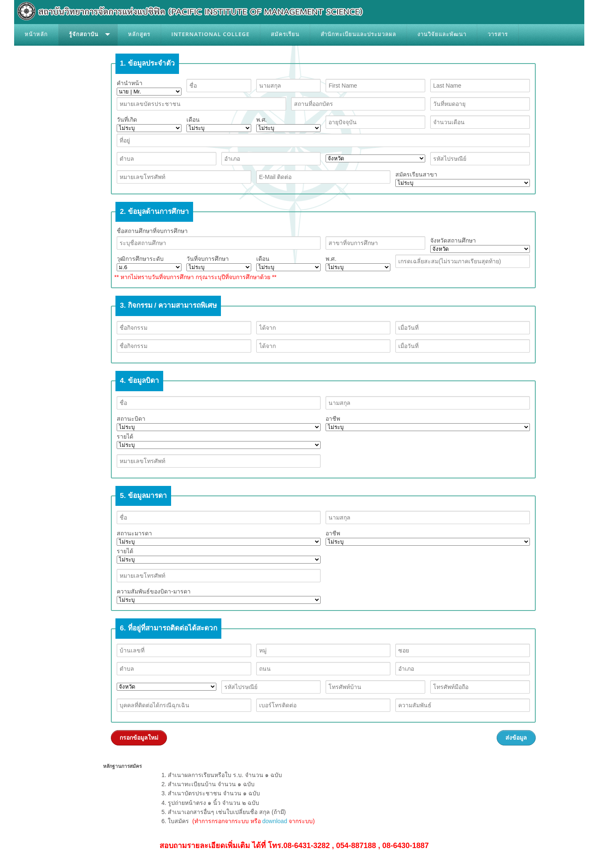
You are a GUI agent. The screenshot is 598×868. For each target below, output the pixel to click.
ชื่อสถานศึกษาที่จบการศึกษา (152, 231)
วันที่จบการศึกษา (219, 263)
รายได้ (219, 441)
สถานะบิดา (219, 423)
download (274, 821)
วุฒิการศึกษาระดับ (149, 263)
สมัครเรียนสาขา (462, 179)
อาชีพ (428, 423)
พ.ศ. (289, 124)
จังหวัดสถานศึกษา (480, 245)
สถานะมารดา (219, 538)
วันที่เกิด (149, 124)
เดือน (219, 124)
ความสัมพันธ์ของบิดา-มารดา (219, 596)
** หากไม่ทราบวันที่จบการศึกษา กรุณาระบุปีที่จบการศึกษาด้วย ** (195, 277)
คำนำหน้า (149, 88)
